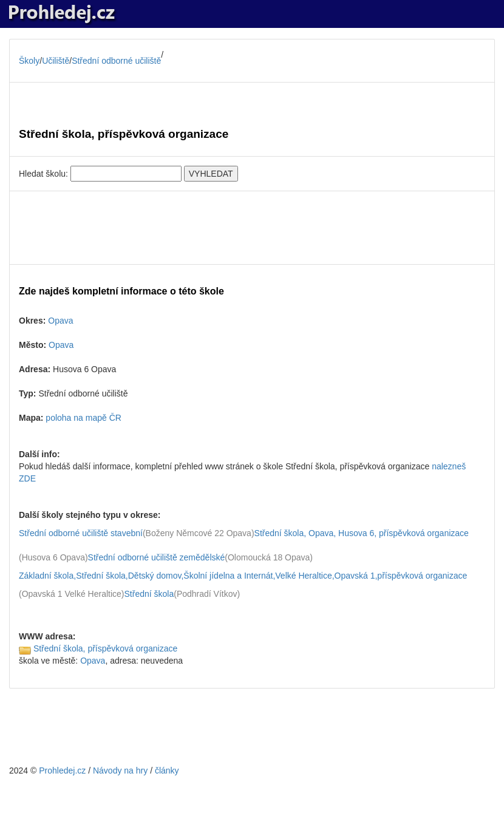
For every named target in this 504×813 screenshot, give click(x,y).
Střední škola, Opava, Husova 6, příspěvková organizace (362, 533)
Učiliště (56, 61)
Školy (29, 61)
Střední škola (149, 594)
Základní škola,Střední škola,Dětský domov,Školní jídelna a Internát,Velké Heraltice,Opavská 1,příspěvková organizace (243, 576)
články (167, 770)
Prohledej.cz (62, 770)
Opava (60, 321)
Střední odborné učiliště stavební (81, 533)
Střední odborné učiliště (116, 61)
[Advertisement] (252, 228)
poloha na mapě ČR (83, 418)
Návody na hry (120, 770)
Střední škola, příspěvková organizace (105, 648)
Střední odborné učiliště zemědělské (157, 557)
